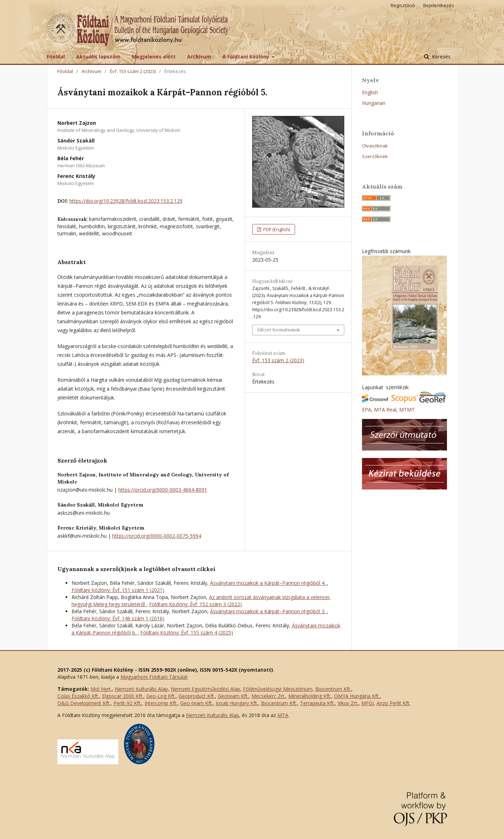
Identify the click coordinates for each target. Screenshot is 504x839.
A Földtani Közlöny (247, 57)
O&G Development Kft (83, 703)
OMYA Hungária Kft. (357, 696)
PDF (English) (276, 229)
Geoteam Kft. (233, 696)
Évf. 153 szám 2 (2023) (133, 71)
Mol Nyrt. (101, 689)
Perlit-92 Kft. (128, 703)
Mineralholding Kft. (310, 696)
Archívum (199, 57)
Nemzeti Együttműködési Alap (205, 689)
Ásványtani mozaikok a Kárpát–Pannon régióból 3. (268, 611)
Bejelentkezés (439, 5)
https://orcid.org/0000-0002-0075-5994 (157, 536)
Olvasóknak (375, 146)
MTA (283, 715)
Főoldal (56, 57)
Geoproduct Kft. (197, 696)
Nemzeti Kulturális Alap (141, 689)
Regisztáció (403, 5)
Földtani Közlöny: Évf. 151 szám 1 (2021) (118, 590)
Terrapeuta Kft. (317, 703)
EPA (367, 410)
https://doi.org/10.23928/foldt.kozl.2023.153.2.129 (126, 201)
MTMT (407, 410)
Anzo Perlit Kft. (393, 703)
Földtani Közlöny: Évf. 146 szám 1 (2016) (118, 618)
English (370, 92)
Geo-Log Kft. (161, 696)
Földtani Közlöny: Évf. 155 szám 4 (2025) (187, 633)
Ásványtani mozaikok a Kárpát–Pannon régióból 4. (268, 583)
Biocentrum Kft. (333, 689)
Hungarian (374, 103)
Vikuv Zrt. (348, 703)
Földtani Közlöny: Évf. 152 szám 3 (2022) (196, 604)
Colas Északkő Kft (78, 696)
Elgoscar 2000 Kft (122, 696)
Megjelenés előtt (154, 57)
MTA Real (385, 410)
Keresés (441, 57)
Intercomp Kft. (161, 703)
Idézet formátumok (279, 330)
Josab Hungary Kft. (237, 703)
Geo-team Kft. (197, 703)
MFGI (367, 703)
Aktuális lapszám (98, 57)
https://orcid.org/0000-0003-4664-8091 (163, 490)
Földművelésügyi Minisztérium (278, 689)
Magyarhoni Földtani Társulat (154, 677)
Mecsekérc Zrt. (268, 696)
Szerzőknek (375, 156)
